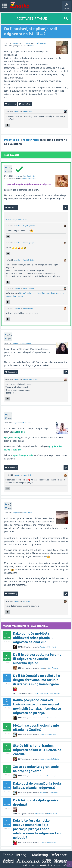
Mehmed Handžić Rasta (31, 379)
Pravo (42, 668)
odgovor (17, 176)
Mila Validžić (55, 693)
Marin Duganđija (28, 243)
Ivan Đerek (26, 601)
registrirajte (31, 140)
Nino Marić (52, 647)
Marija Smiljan (27, 111)
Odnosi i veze (40, 814)
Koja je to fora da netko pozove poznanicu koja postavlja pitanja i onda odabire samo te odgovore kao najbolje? (37, 829)
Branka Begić (27, 475)
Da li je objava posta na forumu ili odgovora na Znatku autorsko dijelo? (37, 659)
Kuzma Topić (52, 735)
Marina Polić (27, 423)
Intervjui (23, 855)
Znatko (32, 46)
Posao (42, 718)
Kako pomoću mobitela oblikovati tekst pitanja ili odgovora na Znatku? (33, 638)
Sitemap (61, 860)
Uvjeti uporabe (28, 860)
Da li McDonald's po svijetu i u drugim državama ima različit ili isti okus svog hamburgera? (36, 680)
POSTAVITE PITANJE (32, 18)
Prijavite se (12, 140)
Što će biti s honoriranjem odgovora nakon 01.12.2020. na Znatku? (37, 750)
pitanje (16, 43)
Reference (59, 855)
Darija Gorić (27, 343)
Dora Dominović (29, 176)
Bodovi (8, 860)
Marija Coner (51, 718)
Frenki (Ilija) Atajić (40, 43)
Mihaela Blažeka (53, 759)
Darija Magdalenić (29, 226)
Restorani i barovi (41, 693)
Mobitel (42, 647)
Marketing (40, 855)
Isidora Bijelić (27, 513)
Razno (28, 43)
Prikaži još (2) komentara (16, 220)
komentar (17, 111)
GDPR (47, 860)
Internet (43, 793)
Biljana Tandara (52, 668)
